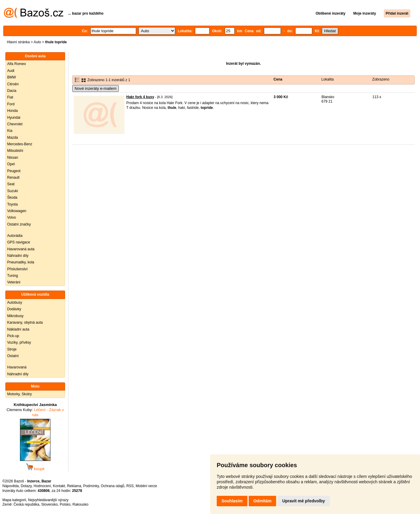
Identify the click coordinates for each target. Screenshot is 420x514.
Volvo (11, 217)
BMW (11, 77)
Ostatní (13, 356)
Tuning (13, 276)
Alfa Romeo (17, 64)
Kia (10, 131)
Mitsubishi (15, 151)
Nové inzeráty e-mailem (96, 88)
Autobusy (15, 302)
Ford (11, 104)
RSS (130, 486)
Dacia (12, 91)
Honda (12, 111)
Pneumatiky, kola (21, 262)
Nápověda (11, 486)
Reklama (74, 486)
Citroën (13, 84)
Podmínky (91, 486)
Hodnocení (42, 486)
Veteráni (14, 282)
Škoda (12, 197)
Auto (37, 42)
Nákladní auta (18, 329)
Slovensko (49, 504)
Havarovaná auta (21, 249)
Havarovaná (17, 367)
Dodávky (14, 309)
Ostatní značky (19, 224)
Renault (13, 177)
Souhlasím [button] (232, 501)
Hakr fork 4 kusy (140, 97)
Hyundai (14, 118)
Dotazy (26, 486)
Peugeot (14, 171)
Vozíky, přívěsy (19, 342)
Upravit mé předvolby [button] (303, 501)
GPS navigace (19, 242)
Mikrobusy (15, 316)
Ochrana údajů (113, 486)
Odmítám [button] (263, 501)
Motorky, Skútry (19, 394)
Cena (278, 79)
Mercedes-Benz (20, 144)
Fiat (10, 97)
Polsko (65, 504)
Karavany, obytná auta (25, 322)
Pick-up (13, 336)
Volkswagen (17, 211)
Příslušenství (17, 269)
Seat (11, 184)
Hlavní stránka (18, 42)
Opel (11, 164)
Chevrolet (15, 124)
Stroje (12, 349)
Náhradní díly (18, 256)
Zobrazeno (381, 79)
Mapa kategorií (14, 500)
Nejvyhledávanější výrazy (48, 500)
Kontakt (59, 486)
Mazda (13, 138)
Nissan (13, 158)
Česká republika (26, 504)
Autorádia (15, 236)
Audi (11, 71)
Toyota (12, 204)
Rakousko (80, 504)
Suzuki (13, 191)
